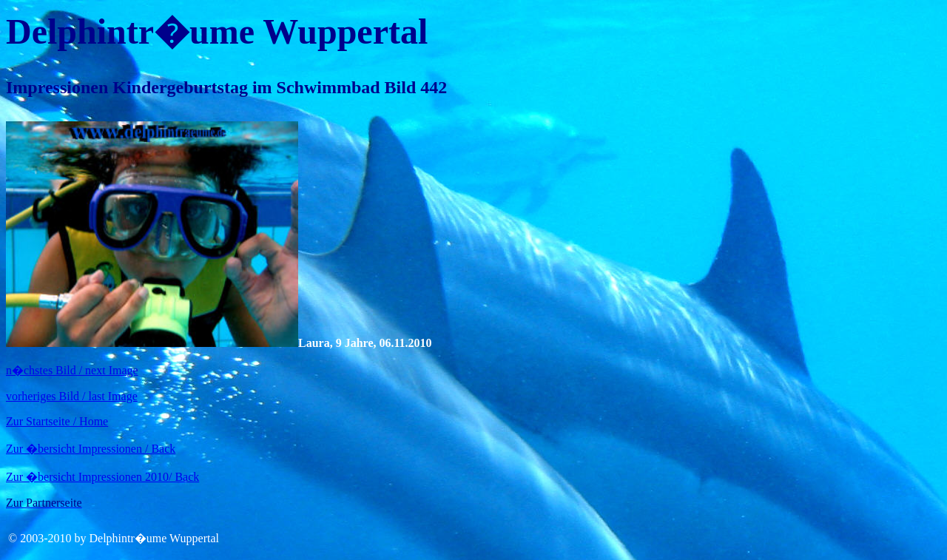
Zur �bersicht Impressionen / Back (91, 449)
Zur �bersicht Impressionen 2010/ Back (102, 477)
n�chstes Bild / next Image (72, 370)
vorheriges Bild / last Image (72, 396)
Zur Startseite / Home (57, 421)
